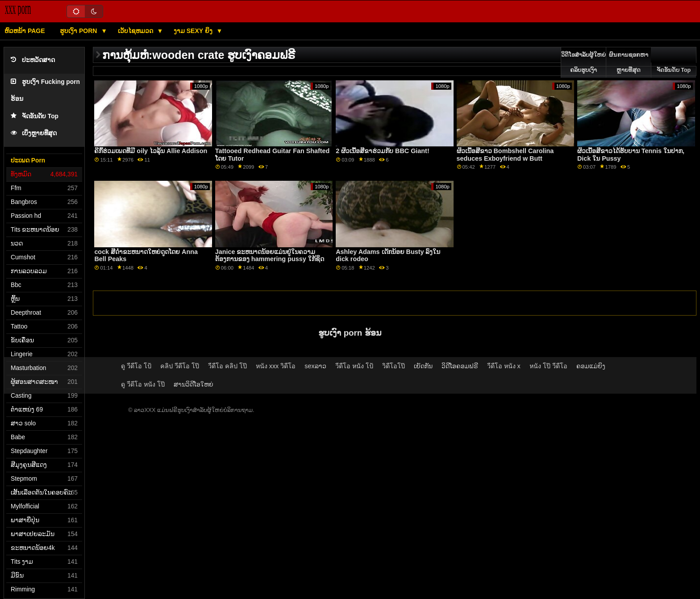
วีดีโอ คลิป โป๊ (227, 366)
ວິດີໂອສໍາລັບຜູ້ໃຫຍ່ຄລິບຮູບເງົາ (583, 62)
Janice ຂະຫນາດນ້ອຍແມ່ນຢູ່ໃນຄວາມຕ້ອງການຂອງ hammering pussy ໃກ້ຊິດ (270, 256)
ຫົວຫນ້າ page (25, 31)
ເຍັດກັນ (423, 366)
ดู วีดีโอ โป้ (136, 366)
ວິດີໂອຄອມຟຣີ (460, 366)
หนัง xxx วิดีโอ (276, 366)
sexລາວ (315, 366)
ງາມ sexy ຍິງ (194, 31)
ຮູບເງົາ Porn (79, 31)
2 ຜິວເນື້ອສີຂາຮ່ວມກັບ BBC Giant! (383, 151)
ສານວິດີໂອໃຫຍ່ (194, 384)
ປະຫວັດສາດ (33, 60)
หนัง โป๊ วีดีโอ (548, 366)
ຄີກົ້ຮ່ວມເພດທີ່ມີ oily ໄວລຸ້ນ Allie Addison (151, 151)
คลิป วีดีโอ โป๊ (180, 366)
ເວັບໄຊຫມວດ (136, 31)
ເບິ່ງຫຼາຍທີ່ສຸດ (34, 133)
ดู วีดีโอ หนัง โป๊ (143, 384)
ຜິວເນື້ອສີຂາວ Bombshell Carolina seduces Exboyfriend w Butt (505, 155)
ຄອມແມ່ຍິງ (591, 366)
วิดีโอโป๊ (394, 366)
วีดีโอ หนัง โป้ (354, 366)
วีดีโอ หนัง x (504, 366)
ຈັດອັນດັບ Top (35, 116)
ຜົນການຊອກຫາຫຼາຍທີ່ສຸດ (629, 62)
